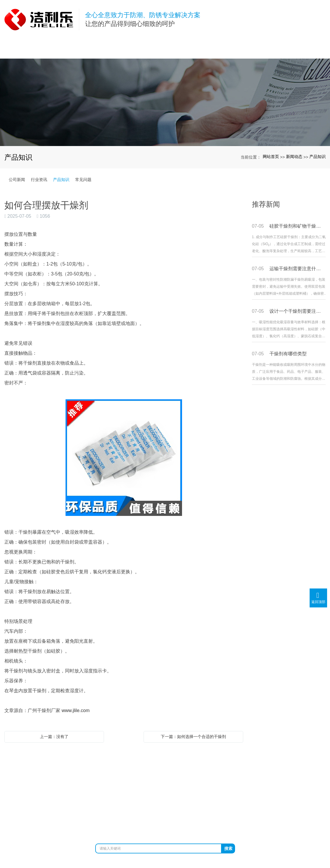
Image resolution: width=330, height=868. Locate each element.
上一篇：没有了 (54, 737)
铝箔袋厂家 (170, 825)
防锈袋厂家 (121, 825)
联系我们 (303, 766)
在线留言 (257, 766)
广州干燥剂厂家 (92, 825)
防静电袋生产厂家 (226, 825)
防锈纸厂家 (145, 825)
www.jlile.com (75, 710)
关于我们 (73, 766)
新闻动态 (294, 157)
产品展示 (119, 766)
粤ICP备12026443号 (165, 831)
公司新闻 (17, 180)
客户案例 (211, 766)
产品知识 (317, 157)
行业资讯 (39, 180)
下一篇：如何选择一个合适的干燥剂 (193, 737)
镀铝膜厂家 (194, 825)
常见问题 (83, 180)
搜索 (228, 849)
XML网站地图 (223, 819)
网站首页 (271, 157)
